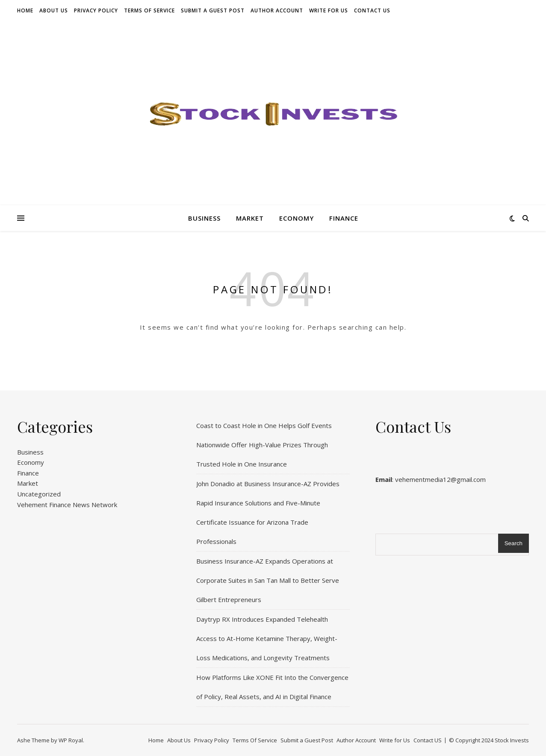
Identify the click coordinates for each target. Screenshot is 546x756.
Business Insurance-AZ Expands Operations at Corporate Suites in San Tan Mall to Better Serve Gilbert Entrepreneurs (268, 580)
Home (25, 10)
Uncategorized (39, 494)
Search (514, 543)
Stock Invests (512, 740)
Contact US (372, 10)
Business (204, 218)
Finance (344, 218)
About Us (54, 10)
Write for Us (329, 10)
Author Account (277, 10)
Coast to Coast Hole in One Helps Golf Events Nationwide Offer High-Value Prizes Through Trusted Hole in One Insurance (264, 445)
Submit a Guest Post (213, 10)
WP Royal (71, 740)
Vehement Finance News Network (67, 505)
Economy (297, 218)
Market (250, 218)
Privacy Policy (96, 10)
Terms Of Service (149, 10)
